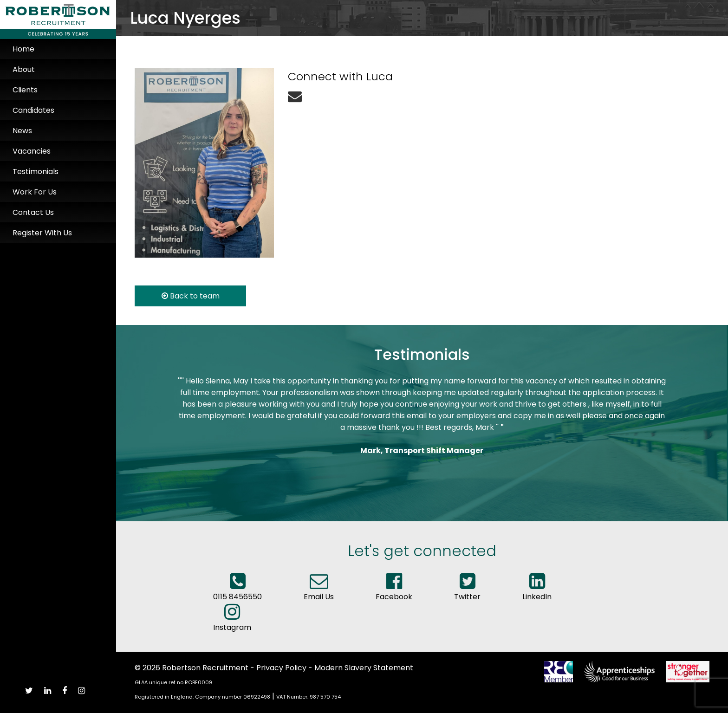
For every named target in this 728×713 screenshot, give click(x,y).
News (22, 131)
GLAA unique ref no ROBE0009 (173, 682)
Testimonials (36, 172)
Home (23, 49)
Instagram (232, 622)
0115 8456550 (237, 591)
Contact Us (33, 212)
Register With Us (42, 233)
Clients (25, 90)
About (24, 69)
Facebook (394, 591)
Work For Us (35, 192)
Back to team (191, 296)
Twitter (467, 591)
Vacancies (32, 151)
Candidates (33, 110)
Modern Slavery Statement (364, 668)
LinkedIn (537, 591)
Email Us (319, 591)
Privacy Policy (281, 668)
